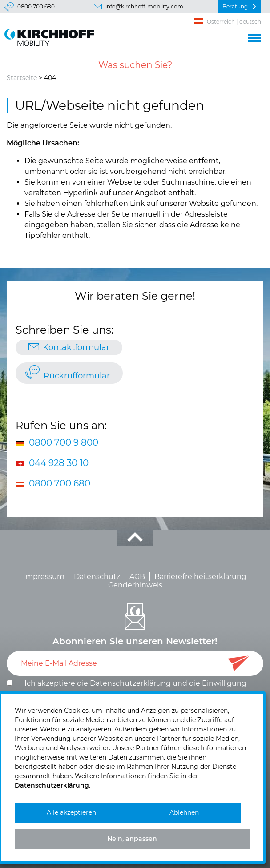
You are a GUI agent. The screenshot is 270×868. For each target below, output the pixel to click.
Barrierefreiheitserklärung (200, 577)
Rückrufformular (77, 376)
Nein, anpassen (132, 839)
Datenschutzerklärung (130, 683)
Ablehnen (184, 812)
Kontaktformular (76, 347)
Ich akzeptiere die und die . (135, 689)
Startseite (22, 78)
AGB (137, 577)
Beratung (235, 6)
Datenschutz (97, 577)
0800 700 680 (36, 6)
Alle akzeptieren (71, 812)
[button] (254, 36)
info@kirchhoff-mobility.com (144, 6)
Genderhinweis (135, 585)
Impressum (44, 577)
